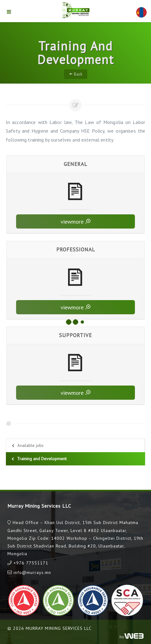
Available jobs (27, 446)
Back (76, 74)
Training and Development (38, 459)
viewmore (76, 221)
